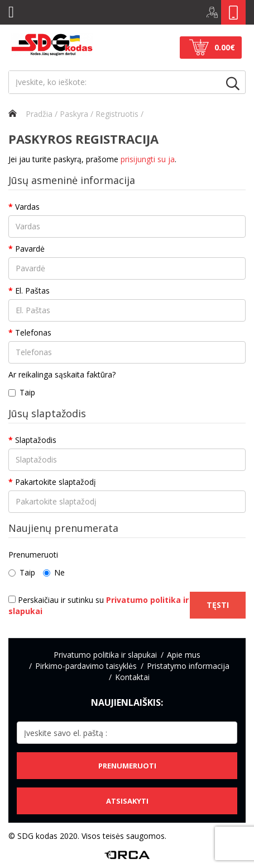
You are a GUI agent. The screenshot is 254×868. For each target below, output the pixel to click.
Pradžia (30, 114)
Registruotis (117, 114)
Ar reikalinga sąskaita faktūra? (62, 374)
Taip (22, 392)
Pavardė (30, 249)
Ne (54, 572)
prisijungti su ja (148, 159)
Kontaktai (132, 677)
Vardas (27, 207)
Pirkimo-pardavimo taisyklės (86, 666)
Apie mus (184, 655)
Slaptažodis (36, 440)
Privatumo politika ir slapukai (105, 655)
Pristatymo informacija (188, 666)
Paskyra (74, 114)
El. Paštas (32, 291)
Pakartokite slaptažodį (56, 482)
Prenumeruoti (33, 555)
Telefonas (33, 332)
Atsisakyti (127, 801)
